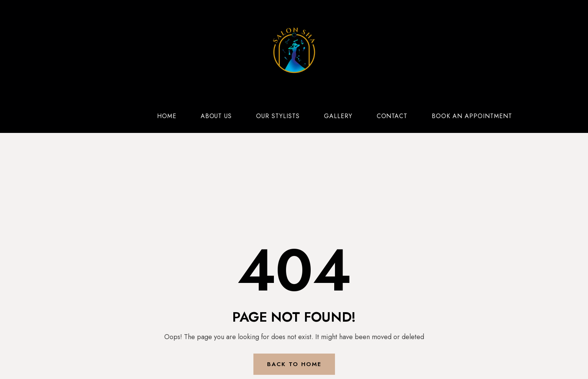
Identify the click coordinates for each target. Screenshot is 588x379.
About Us (216, 116)
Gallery (338, 116)
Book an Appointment (472, 116)
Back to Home (294, 364)
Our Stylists (278, 116)
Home (167, 116)
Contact (392, 116)
